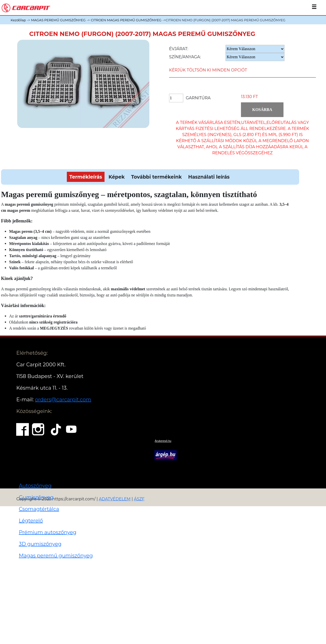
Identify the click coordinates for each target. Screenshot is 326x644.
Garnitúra (198, 98)
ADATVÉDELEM (115, 499)
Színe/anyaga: (185, 57)
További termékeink (156, 177)
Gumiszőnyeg (36, 497)
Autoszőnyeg (35, 486)
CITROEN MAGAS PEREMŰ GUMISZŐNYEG (126, 20)
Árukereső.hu (163, 441)
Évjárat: (179, 49)
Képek (117, 177)
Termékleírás (86, 177)
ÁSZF (139, 499)
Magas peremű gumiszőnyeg (56, 556)
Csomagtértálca (39, 509)
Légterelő (31, 521)
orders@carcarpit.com (63, 400)
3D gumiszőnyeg (40, 544)
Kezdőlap (18, 20)
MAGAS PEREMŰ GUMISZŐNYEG (58, 20)
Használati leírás (209, 177)
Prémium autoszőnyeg (48, 532)
